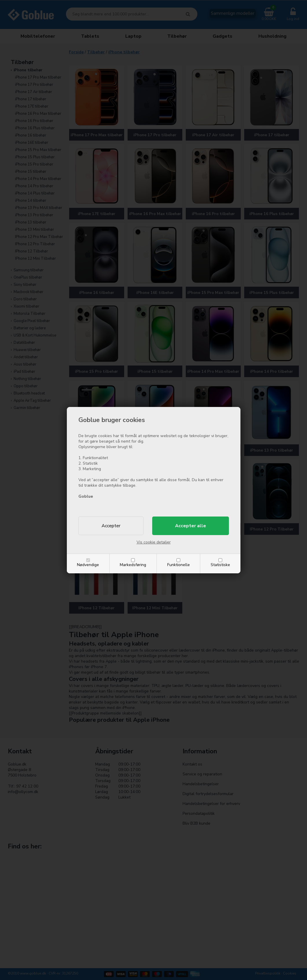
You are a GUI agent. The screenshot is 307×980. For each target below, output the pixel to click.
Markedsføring (133, 565)
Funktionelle (179, 565)
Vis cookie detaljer (154, 542)
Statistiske (220, 565)
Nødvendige (88, 565)
